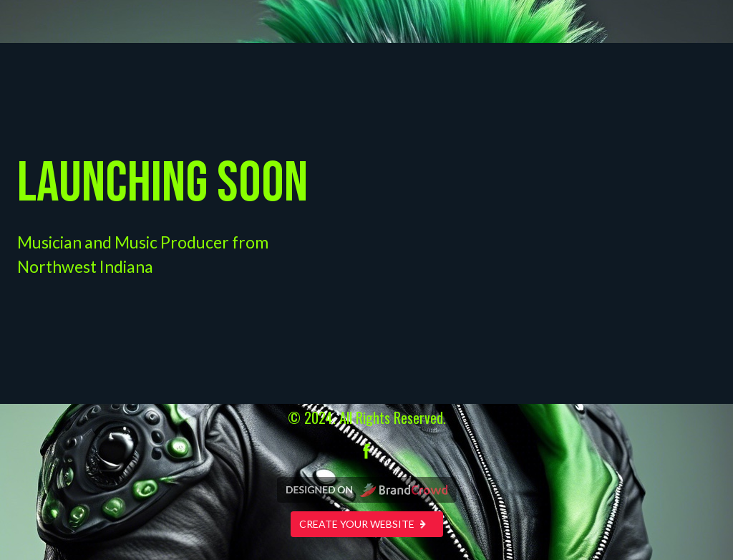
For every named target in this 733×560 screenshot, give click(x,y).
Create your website (367, 524)
